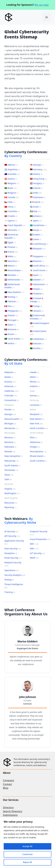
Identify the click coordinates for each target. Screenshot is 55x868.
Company (9, 780)
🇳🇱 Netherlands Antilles (12, 286)
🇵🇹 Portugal (12, 320)
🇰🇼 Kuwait (36, 235)
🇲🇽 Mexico (11, 266)
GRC (34, 544)
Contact (7, 784)
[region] (27, 843)
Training (10, 592)
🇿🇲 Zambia (36, 348)
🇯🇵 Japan (36, 221)
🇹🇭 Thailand (37, 294)
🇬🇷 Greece (36, 174)
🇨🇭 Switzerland (39, 284)
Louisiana (36, 405)
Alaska (9, 377)
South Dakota (12, 465)
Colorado (11, 395)
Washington (12, 493)
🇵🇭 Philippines (13, 311)
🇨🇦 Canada (12, 197)
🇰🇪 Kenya (36, 230)
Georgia (10, 414)
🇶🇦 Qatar (10, 325)
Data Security (13, 549)
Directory (8, 807)
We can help (42, 5)
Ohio (34, 437)
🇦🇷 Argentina (12, 169)
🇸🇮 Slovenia (37, 261)
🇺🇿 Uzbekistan (38, 339)
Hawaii (35, 372)
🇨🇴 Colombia (12, 211)
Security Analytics (15, 575)
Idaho (34, 377)
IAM (34, 549)
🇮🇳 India (36, 193)
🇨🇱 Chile (10, 202)
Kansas (35, 395)
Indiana (35, 386)
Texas (9, 475)
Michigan (10, 423)
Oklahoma (36, 442)
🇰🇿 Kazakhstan (38, 225)
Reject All (27, 862)
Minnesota (11, 428)
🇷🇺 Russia (10, 334)
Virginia (10, 489)
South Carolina (38, 461)
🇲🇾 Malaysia (38, 249)
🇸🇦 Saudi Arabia (14, 339)
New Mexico (37, 419)
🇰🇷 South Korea (39, 270)
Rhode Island (38, 456)
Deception (11, 553)
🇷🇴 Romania (12, 329)
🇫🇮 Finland (11, 247)
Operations (12, 570)
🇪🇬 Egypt (10, 242)
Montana (10, 442)
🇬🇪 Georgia (37, 165)
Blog (6, 788)
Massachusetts (13, 419)
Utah (8, 479)
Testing (9, 580)
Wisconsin (11, 503)
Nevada (10, 451)
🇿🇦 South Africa (39, 266)
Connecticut (12, 400)
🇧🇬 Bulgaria (11, 193)
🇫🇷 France (11, 252)
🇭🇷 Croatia (11, 216)
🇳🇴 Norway (11, 297)
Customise (27, 854)
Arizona (10, 382)
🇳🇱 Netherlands (14, 280)
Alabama (10, 372)
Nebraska (10, 447)
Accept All (27, 846)
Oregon (35, 447)
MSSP (34, 558)
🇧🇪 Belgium (12, 183)
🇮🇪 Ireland (37, 202)
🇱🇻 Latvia (36, 239)
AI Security (11, 531)
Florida (10, 409)
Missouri (10, 437)
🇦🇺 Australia (12, 174)
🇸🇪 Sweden (37, 280)
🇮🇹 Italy (35, 211)
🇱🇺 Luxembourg (39, 244)
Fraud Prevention (40, 539)
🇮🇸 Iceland (36, 188)
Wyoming (10, 507)
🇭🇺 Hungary (37, 183)
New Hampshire (14, 456)
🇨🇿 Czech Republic (15, 225)
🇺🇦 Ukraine (37, 311)
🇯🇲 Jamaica (37, 216)
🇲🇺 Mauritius (12, 261)
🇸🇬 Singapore (38, 256)
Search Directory (13, 811)
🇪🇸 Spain (36, 275)
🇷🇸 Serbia (10, 343)
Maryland (36, 414)
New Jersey (12, 461)
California (11, 391)
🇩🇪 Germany (38, 169)
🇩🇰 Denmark (12, 230)
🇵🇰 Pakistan (11, 301)
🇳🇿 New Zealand (14, 292)
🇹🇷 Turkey (36, 306)
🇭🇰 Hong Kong (38, 179)
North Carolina (39, 428)
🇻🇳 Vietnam (37, 344)
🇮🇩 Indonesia (38, 197)
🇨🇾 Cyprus (11, 221)
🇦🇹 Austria (11, 179)
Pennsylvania (38, 451)
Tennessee (11, 470)
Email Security (13, 558)
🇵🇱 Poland (11, 315)
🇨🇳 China (10, 207)
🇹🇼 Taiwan (36, 289)
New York (36, 423)
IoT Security (37, 553)
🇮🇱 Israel (35, 207)
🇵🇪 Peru (10, 306)
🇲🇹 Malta (10, 256)
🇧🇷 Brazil (10, 188)
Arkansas (10, 386)
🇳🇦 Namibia (11, 275)
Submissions (10, 815)
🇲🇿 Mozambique (14, 270)
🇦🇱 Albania (11, 165)
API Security (12, 536)
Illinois (35, 382)
